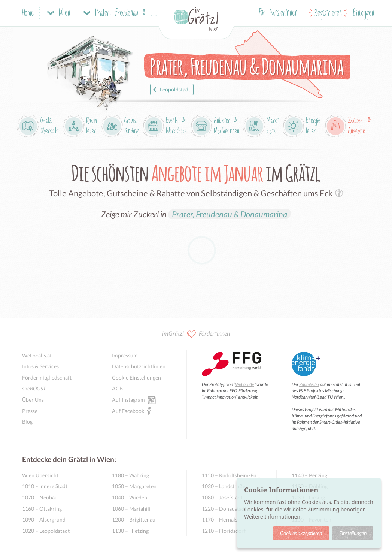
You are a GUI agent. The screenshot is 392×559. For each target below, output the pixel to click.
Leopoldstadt (171, 90)
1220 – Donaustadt (224, 509)
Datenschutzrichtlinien (139, 366)
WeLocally (245, 384)
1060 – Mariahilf (131, 509)
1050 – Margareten (134, 486)
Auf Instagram (128, 399)
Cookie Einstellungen (136, 377)
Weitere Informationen (272, 516)
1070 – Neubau (40, 497)
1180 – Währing (130, 475)
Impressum (125, 355)
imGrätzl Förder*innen (196, 334)
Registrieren (328, 13)
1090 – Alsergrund (44, 519)
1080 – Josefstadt (222, 497)
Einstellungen (353, 533)
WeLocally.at (37, 355)
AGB (117, 388)
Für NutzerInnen (278, 13)
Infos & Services (40, 366)
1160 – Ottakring (42, 509)
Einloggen (364, 13)
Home (28, 13)
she (34, 388)
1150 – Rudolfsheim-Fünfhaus (232, 475)
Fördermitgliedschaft (47, 377)
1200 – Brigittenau (134, 519)
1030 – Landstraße (224, 486)
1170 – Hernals (220, 519)
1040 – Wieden (130, 497)
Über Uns (33, 400)
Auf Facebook (128, 411)
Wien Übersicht (40, 475)
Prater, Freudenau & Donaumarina (230, 214)
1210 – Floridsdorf (224, 531)
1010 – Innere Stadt (45, 486)
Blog (27, 422)
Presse (30, 411)
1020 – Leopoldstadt (46, 531)
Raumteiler (309, 384)
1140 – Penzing (309, 475)
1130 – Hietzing (130, 531)
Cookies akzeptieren (301, 533)
